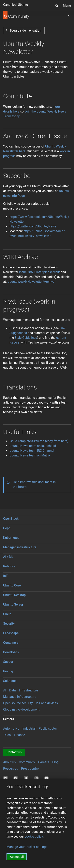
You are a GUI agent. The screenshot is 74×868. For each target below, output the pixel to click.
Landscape (11, 633)
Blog (55, 762)
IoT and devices (47, 703)
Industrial (29, 729)
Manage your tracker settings (27, 847)
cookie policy (34, 836)
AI (5, 690)
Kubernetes (11, 538)
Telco (7, 735)
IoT (5, 576)
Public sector (48, 729)
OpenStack (11, 519)
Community (27, 762)
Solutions (10, 681)
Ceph (7, 528)
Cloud (7, 614)
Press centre (30, 768)
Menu (67, 5)
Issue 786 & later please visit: (39, 272)
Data (13, 690)
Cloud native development (21, 709)
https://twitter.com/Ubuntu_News (33, 226)
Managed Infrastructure (20, 697)
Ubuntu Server (13, 604)
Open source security (18, 703)
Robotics (9, 566)
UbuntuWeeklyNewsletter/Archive (31, 282)
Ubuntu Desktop (14, 595)
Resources (11, 768)
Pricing (8, 671)
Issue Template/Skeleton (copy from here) (39, 441)
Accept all (17, 857)
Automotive (11, 729)
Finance (20, 735)
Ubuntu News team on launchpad (33, 446)
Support (9, 662)
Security (9, 624)
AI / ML (8, 557)
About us (9, 762)
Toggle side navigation (25, 31)
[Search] (57, 6)
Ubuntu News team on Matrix (30, 455)
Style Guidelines (26, 338)
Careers (44, 762)
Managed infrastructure (20, 547)
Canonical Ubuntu (16, 5)
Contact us (14, 752)
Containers (11, 643)
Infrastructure (28, 690)
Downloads (11, 652)
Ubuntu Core (12, 585)
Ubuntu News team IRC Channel (32, 451)
